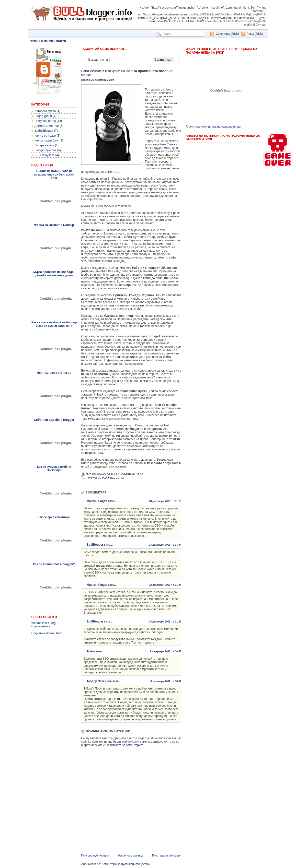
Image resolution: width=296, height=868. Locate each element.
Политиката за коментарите (125, 745)
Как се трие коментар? (54, 517)
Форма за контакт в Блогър (54, 225)
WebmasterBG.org (43, 623)
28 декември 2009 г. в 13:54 (165, 545)
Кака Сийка (167, 144)
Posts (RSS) (255, 34)
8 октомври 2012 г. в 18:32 (166, 681)
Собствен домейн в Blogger (54, 420)
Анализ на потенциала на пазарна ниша (213, 127)
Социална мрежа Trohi (47, 633)
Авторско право (45, 111)
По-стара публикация (167, 856)
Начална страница (131, 856)
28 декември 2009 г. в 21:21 (165, 622)
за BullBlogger (44, 131)
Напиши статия (55, 41)
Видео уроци (43, 116)
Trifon (91, 651)
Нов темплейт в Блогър (54, 373)
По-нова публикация (95, 856)
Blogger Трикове (46, 150)
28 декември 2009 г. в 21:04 (165, 585)
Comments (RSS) (227, 34)
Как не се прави (45, 136)
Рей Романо (164, 295)
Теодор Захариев (99, 681)
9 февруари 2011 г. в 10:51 (166, 651)
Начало (35, 41)
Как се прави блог (47, 141)
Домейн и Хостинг (47, 126)
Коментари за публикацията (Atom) (126, 864)
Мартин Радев (97, 501)
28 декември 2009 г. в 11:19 (165, 501)
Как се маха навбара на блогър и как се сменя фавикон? (54, 324)
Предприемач (41, 626)
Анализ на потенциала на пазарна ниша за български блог (54, 175)
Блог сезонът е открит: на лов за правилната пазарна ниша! (127, 73)
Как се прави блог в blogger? (54, 564)
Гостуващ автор (45, 121)
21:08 (140, 474)
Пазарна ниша (44, 145)
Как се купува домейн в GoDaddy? (54, 469)
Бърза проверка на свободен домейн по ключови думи (54, 274)
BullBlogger (95, 545)
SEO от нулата (45, 155)
